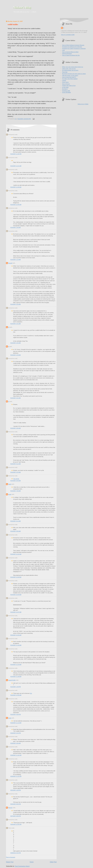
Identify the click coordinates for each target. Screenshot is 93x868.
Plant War (65, 72)
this (31, 693)
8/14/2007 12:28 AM (16, 187)
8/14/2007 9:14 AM (16, 521)
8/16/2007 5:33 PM (16, 733)
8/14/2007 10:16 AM (16, 554)
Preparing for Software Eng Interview (72, 47)
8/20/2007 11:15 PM (16, 776)
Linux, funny (65, 82)
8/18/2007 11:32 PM (16, 755)
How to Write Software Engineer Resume (73, 45)
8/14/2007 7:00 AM (16, 491)
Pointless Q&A (66, 91)
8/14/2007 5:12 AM (16, 464)
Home (32, 862)
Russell (10, 263)
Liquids (64, 80)
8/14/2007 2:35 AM (16, 343)
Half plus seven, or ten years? (70, 75)
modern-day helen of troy (69, 86)
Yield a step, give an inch (69, 69)
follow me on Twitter (83, 104)
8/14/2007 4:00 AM (16, 428)
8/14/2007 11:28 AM (16, 677)
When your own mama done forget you (73, 67)
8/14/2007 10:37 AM (16, 612)
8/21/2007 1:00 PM (16, 790)
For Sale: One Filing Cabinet (70, 79)
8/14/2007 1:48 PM (16, 687)
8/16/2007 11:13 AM (16, 723)
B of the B (65, 89)
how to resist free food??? (69, 77)
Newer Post (10, 862)
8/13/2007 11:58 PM (16, 154)
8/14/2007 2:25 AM (16, 304)
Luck (63, 50)
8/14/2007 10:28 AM (16, 577)
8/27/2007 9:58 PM (16, 816)
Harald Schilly (12, 680)
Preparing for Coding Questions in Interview (74, 48)
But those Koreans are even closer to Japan (74, 74)
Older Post (53, 862)
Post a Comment (11, 857)
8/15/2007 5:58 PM (16, 714)
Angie (10, 494)
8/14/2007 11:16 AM (16, 645)
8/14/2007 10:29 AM (16, 595)
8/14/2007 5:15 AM (16, 472)
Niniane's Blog (22, 7)
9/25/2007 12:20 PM (16, 824)
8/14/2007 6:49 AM (16, 481)
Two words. (16, 479)
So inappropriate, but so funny (70, 70)
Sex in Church (66, 84)
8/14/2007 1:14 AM (16, 260)
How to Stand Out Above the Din (71, 55)
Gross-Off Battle (66, 92)
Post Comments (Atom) (22, 866)
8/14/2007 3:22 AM (16, 398)
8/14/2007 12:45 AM (16, 205)
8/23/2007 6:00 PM (16, 804)
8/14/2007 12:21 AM (16, 166)
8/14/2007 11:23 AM (16, 665)
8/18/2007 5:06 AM (16, 743)
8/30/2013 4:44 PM (16, 853)
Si (9, 327)
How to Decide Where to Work (70, 52)
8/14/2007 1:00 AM (16, 227)
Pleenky (10, 808)
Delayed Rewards (67, 54)
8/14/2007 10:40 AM (16, 635)
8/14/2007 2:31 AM (16, 324)
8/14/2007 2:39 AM (16, 355)
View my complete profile (68, 35)
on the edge (65, 87)
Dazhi (10, 484)
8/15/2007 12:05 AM (16, 695)
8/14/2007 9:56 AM (16, 531)
